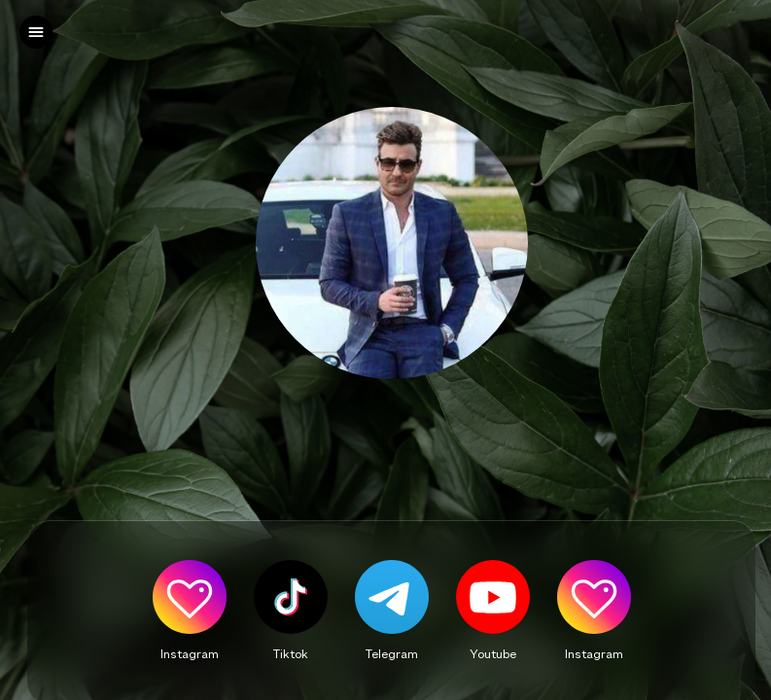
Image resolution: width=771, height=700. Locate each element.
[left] (36, 32)
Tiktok (291, 653)
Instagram (190, 653)
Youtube (493, 653)
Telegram (392, 653)
